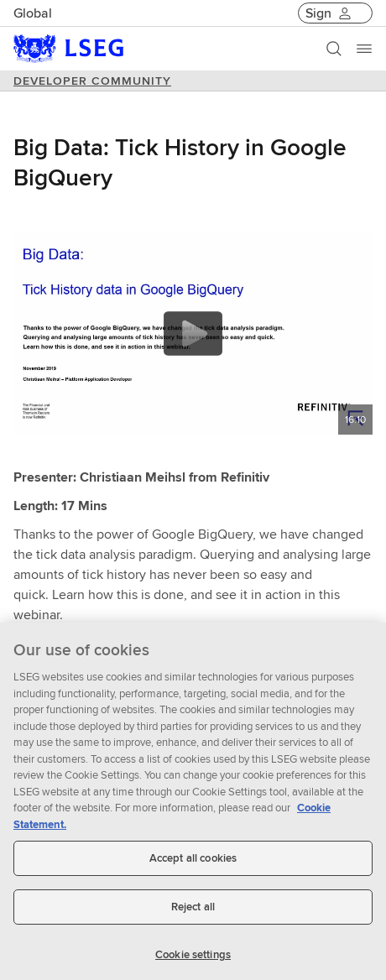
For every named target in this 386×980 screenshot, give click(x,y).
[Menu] (364, 49)
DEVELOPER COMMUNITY (92, 81)
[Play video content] (193, 334)
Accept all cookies (193, 865)
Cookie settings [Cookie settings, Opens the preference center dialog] (193, 960)
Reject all (193, 913)
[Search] (334, 49)
